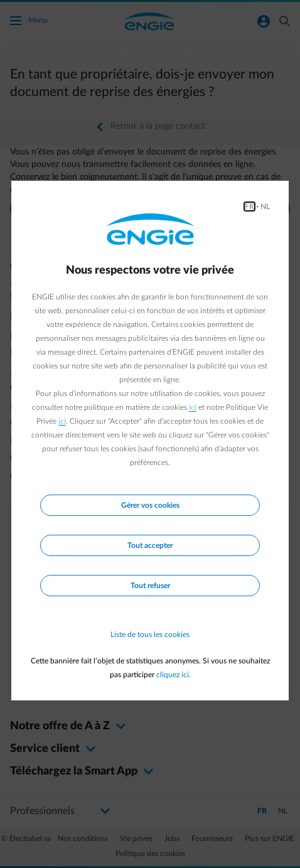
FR (249, 206)
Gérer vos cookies (150, 505)
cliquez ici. (174, 675)
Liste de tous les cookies (150, 635)
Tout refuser (150, 586)
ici (193, 407)
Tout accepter (150, 545)
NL (265, 206)
